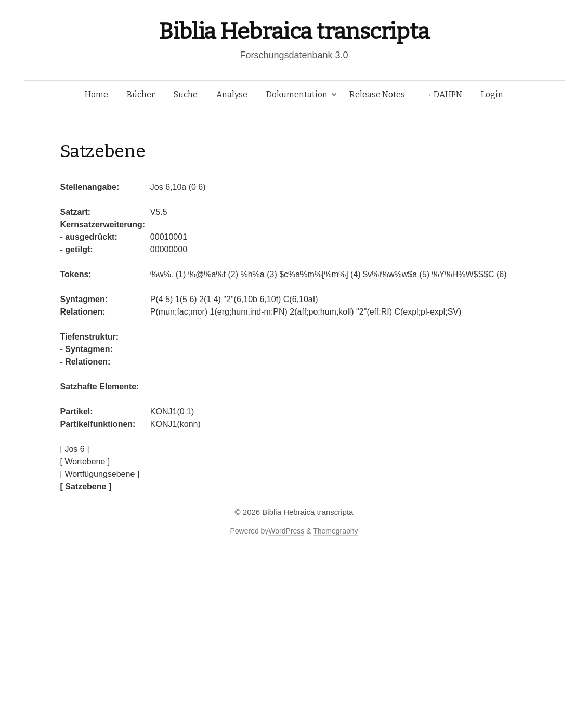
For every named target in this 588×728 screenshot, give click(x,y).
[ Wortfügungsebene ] (100, 474)
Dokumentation (297, 94)
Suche (186, 94)
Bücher (141, 94)
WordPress (286, 531)
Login (492, 94)
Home (96, 94)
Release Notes (377, 94)
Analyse (232, 94)
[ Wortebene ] (85, 461)
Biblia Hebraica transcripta (294, 31)
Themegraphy (335, 531)
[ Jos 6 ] (75, 449)
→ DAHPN (443, 94)
